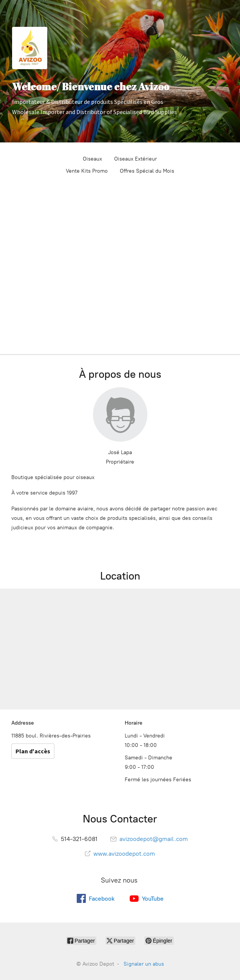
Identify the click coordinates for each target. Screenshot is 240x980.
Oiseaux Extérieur (135, 159)
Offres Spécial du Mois (147, 171)
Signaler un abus (144, 964)
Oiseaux (92, 159)
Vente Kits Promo (87, 171)
